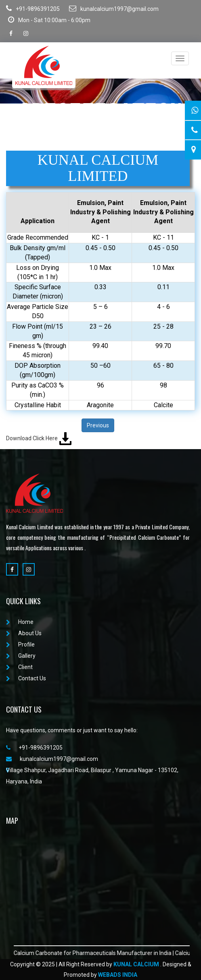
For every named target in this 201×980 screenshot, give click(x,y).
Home (20, 622)
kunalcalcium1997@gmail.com (114, 8)
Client (19, 667)
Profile (20, 644)
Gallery (21, 656)
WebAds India (118, 975)
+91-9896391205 (33, 8)
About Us (24, 633)
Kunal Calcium (136, 964)
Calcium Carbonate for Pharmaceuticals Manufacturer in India (98, 953)
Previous (98, 425)
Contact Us (26, 678)
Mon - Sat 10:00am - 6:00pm (49, 20)
